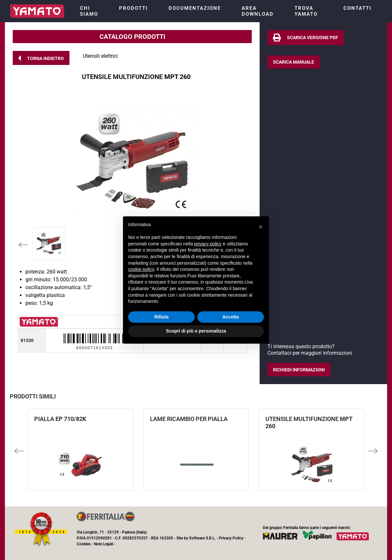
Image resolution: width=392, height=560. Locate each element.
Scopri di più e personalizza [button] (196, 331)
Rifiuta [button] (161, 317)
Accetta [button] (231, 317)
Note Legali (104, 544)
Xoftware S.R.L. (202, 538)
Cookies (84, 544)
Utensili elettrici (100, 56)
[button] (41, 58)
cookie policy (141, 269)
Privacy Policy (231, 538)
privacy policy (208, 244)
